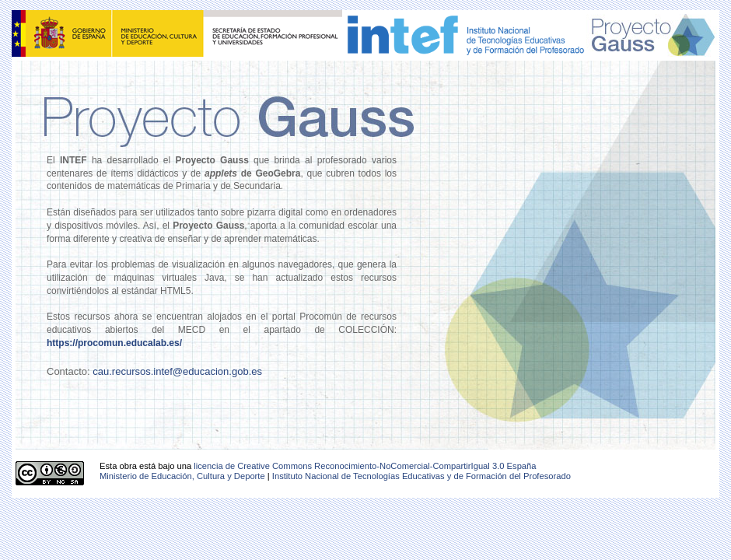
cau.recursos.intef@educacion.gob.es (177, 371)
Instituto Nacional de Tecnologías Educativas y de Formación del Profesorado (421, 476)
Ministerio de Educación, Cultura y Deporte (182, 476)
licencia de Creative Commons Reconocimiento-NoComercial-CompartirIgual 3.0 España (365, 466)
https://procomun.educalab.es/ (114, 343)
